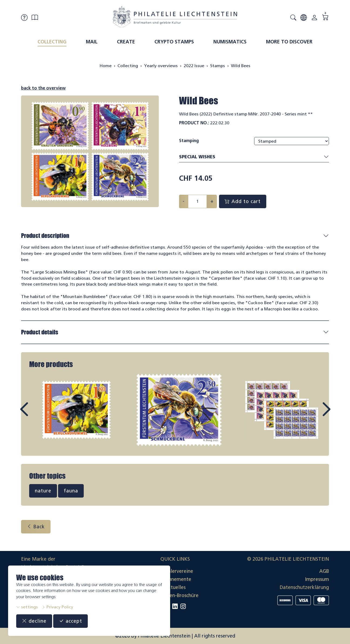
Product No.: (194, 123)
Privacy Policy (57, 607)
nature (43, 491)
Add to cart (243, 201)
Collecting (52, 42)
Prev (36, 414)
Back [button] (36, 527)
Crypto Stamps (174, 42)
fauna (71, 491)
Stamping (189, 141)
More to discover (289, 42)
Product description (45, 236)
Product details (40, 332)
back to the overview (43, 88)
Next (314, 414)
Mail (92, 42)
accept (70, 621)
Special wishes (254, 157)
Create (126, 42)
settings (27, 607)
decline (34, 621)
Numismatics (230, 42)
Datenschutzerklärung (304, 587)
